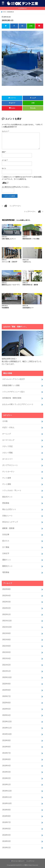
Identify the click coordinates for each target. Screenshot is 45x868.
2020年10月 (7, 677)
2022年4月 (6, 595)
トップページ (30, 861)
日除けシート (7, 516)
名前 (4, 152)
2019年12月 (7, 721)
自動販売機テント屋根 (11, 385)
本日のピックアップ (10, 522)
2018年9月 (6, 810)
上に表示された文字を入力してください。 (16, 187)
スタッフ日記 (7, 446)
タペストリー (7, 459)
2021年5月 (6, 652)
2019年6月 (6, 759)
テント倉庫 (7, 478)
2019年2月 (6, 778)
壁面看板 (6, 503)
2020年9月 (6, 684)
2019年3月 (6, 772)
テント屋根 (7, 484)
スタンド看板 (7, 453)
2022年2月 (6, 608)
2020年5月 (6, 709)
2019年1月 (6, 784)
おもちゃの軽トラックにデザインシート (18, 404)
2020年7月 (6, 696)
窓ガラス (6, 541)
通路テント (7, 560)
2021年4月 (6, 658)
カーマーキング (8, 440)
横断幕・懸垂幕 (8, 528)
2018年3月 (6, 841)
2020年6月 (6, 703)
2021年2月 (6, 665)
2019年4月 (6, 766)
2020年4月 (6, 715)
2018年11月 (7, 797)
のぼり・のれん (8, 427)
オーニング (7, 434)
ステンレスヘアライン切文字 (14, 379)
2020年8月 (6, 690)
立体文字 (6, 553)
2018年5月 (6, 829)
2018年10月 (7, 803)
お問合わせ (23, 8)
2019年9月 (6, 740)
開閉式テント (7, 566)
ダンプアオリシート (10, 465)
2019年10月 (7, 734)
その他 (5, 421)
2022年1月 (6, 614)
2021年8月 (6, 640)
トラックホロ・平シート (12, 490)
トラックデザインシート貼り (14, 392)
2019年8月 (6, 747)
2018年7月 (6, 822)
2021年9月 (6, 633)
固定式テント (7, 497)
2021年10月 (7, 627)
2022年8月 (6, 589)
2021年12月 (7, 621)
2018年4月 (6, 835)
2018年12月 (7, 791)
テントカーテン (8, 471)
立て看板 (6, 547)
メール (5, 160)
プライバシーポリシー (17, 861)
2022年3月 (6, 602)
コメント (5, 131)
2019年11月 (7, 728)
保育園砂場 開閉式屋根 (12, 398)
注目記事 (6, 534)
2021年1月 (6, 671)
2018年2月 (6, 847)
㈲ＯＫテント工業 (21, 865)
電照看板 (6, 572)
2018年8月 (6, 816)
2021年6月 (6, 646)
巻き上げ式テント (9, 509)
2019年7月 (6, 753)
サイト (4, 168)
